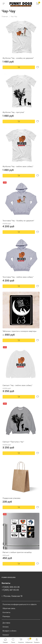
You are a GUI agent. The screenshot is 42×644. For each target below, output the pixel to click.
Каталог (6, 635)
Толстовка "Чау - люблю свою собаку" (18, 277)
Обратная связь (9, 608)
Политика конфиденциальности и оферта (19, 604)
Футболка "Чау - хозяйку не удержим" (18, 58)
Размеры (6, 616)
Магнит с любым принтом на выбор (17, 552)
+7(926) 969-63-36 (11, 587)
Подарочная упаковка (11, 498)
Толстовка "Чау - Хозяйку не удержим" (18, 221)
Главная (5, 16)
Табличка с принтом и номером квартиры (19, 331)
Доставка (6, 623)
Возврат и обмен (9, 631)
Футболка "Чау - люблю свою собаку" (18, 166)
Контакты (6, 612)
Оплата (5, 627)
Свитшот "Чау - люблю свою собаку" (17, 385)
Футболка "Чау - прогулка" (13, 112)
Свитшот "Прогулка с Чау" (13, 442)
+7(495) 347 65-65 (10, 590)
